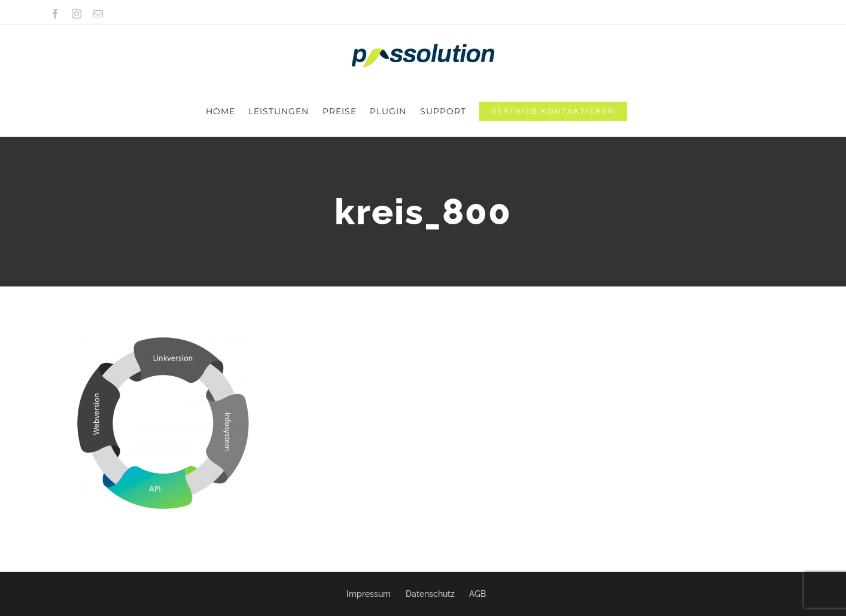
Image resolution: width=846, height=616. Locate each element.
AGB (477, 594)
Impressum (369, 594)
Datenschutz (430, 594)
